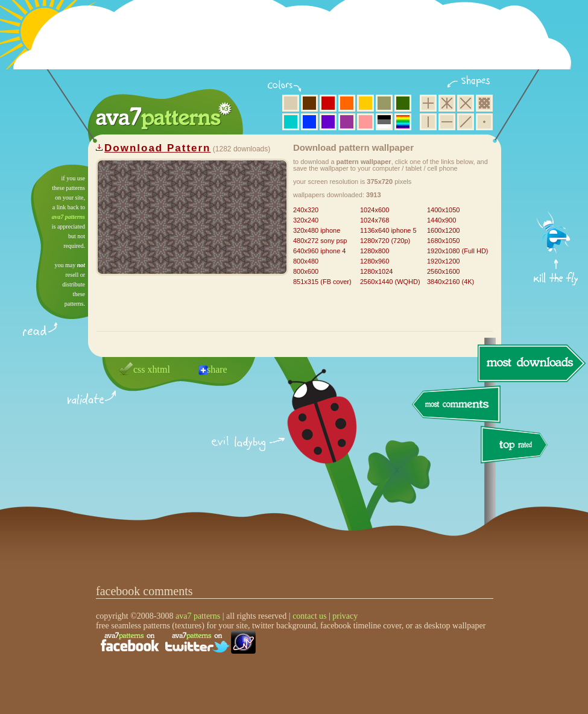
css (139, 369)
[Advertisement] (296, 42)
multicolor (403, 122)
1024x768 (375, 220)
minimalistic (484, 122)
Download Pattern (158, 148)
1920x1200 (443, 261)
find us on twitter (197, 642)
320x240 (306, 220)
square (428, 103)
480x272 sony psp (320, 241)
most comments (457, 405)
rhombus (466, 103)
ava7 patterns (68, 217)
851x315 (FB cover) (322, 282)
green (403, 103)
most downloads (530, 363)
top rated (516, 447)
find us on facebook (130, 642)
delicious (310, 430)
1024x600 (375, 210)
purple (347, 122)
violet (328, 122)
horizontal (447, 122)
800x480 (306, 261)
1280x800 (375, 251)
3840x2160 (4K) (450, 282)
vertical (428, 122)
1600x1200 (443, 230)
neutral (384, 122)
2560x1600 (443, 271)
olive (384, 103)
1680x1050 (443, 241)
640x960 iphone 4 (319, 251)
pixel (484, 103)
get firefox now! (556, 169)
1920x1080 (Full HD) (458, 251)
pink (365, 122)
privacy (345, 616)
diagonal (466, 122)
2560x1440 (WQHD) (390, 282)
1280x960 (375, 261)
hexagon (447, 103)
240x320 (306, 210)
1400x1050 (443, 210)
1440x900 (441, 220)
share (217, 369)
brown (309, 103)
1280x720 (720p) (385, 241)
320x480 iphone (317, 230)
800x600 (306, 271)
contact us (309, 616)
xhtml (159, 369)
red (328, 103)
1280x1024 (376, 271)
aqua (291, 122)
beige (291, 103)
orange (347, 103)
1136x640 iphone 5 (388, 230)
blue (309, 122)
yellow (365, 103)
